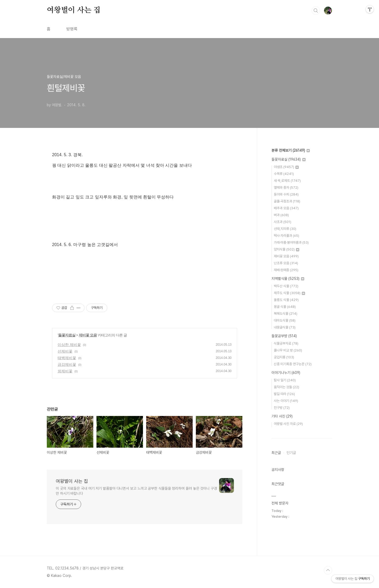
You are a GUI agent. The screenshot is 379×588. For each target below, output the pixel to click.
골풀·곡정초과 (287, 201)
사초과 (283, 222)
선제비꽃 (65, 351)
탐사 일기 (285, 380)
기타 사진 (282, 416)
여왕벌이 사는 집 (74, 10)
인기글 (291, 453)
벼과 (281, 215)
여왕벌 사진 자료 (288, 424)
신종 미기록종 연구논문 (293, 364)
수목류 (284, 174)
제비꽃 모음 (88, 335)
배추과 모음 (286, 208)
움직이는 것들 (286, 387)
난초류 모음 (286, 263)
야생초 (286, 167)
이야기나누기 (286, 373)
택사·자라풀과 (286, 236)
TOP (328, 570)
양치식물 (286, 249)
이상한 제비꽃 (69, 345)
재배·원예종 (286, 270)
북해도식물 (286, 314)
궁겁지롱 (284, 357)
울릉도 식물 (286, 300)
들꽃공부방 (284, 336)
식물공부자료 (286, 343)
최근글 (276, 453)
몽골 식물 (285, 307)
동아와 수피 (286, 194)
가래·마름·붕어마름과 (291, 242)
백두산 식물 (286, 286)
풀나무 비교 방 (288, 350)
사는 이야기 (286, 401)
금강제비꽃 (67, 364)
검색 (316, 11)
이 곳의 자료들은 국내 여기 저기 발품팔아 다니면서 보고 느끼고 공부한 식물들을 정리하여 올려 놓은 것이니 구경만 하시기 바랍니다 (136, 491)
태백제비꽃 (67, 358)
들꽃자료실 (67, 335)
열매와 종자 (286, 187)
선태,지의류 (285, 229)
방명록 (72, 29)
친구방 (282, 408)
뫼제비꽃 (65, 371)
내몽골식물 (285, 327)
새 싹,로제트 (287, 181)
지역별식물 (288, 279)
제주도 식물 (289, 293)
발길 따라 (284, 394)
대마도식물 (285, 320)
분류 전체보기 (291, 150)
